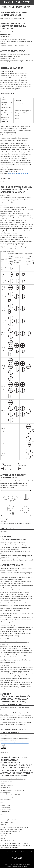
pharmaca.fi (24, 866)
